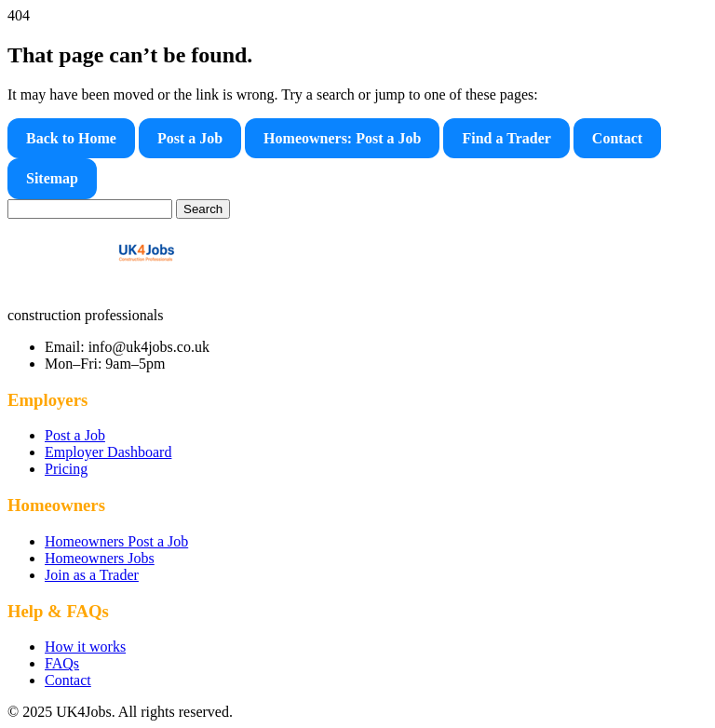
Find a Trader (506, 138)
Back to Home (71, 138)
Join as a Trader (92, 575)
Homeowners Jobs (100, 558)
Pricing (66, 469)
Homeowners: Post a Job (342, 138)
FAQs (62, 663)
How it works (85, 647)
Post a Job (190, 138)
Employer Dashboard (108, 452)
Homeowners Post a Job (116, 541)
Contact (617, 138)
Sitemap (52, 178)
